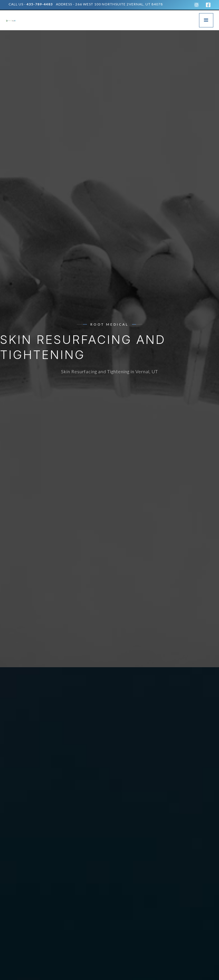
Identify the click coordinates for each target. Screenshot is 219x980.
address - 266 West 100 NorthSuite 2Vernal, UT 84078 (109, 4)
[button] (206, 20)
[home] (14, 20)
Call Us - (31, 4)
